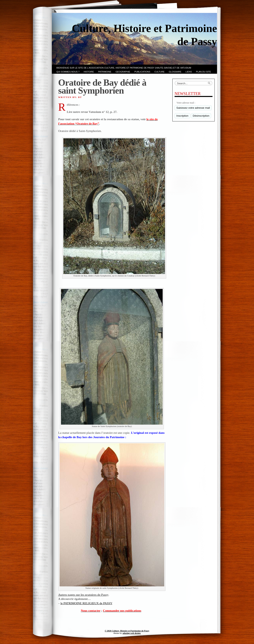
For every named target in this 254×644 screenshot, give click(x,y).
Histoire (89, 72)
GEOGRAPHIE (123, 72)
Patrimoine (105, 72)
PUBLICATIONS (142, 72)
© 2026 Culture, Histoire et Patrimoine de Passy (127, 631)
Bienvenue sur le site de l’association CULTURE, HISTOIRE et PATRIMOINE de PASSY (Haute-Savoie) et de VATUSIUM (124, 68)
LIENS (189, 72)
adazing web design (132, 633)
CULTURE (160, 72)
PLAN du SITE (203, 72)
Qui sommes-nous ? (68, 72)
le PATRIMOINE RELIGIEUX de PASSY (86, 603)
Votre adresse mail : (186, 103)
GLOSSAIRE (175, 72)
